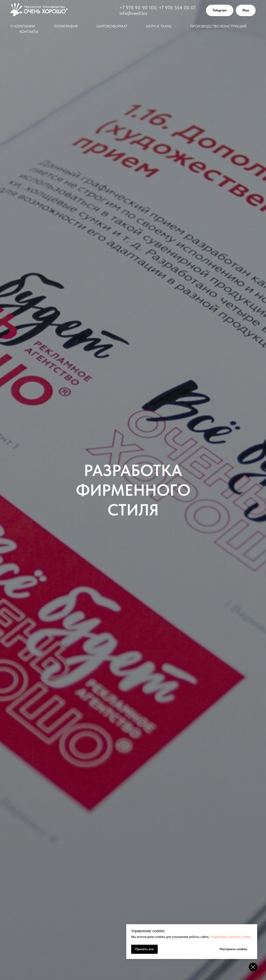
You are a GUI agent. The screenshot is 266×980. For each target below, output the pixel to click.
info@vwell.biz (133, 13)
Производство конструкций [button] (218, 26)
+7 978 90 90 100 (138, 8)
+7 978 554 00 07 (177, 8)
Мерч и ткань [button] (159, 26)
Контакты (29, 32)
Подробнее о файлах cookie (231, 937)
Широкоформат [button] (112, 26)
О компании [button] (23, 26)
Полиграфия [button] (66, 26)
